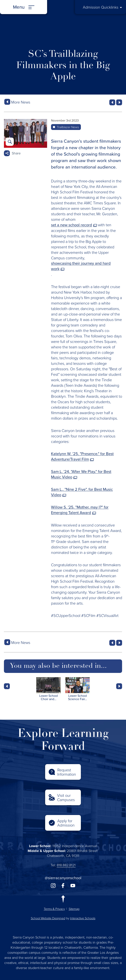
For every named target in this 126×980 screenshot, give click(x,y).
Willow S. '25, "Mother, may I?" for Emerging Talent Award (80, 510)
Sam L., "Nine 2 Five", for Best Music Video (82, 492)
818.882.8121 (66, 865)
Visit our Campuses (66, 797)
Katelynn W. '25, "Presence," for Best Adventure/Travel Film (82, 456)
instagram (53, 886)
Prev (7, 686)
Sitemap (74, 909)
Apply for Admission (66, 823)
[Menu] (24, 7)
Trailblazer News (68, 127)
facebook (63, 886)
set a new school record (72, 225)
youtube (73, 886)
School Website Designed (48, 918)
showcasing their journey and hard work (81, 266)
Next (119, 686)
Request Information (67, 772)
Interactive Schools (83, 918)
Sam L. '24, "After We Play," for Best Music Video (81, 474)
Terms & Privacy (54, 909)
